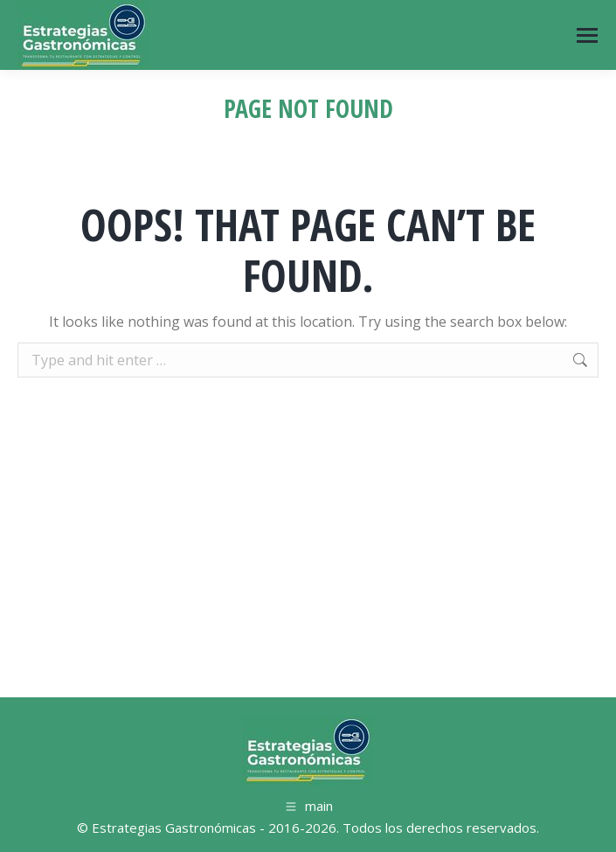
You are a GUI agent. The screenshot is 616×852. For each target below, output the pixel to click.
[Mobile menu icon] (587, 35)
